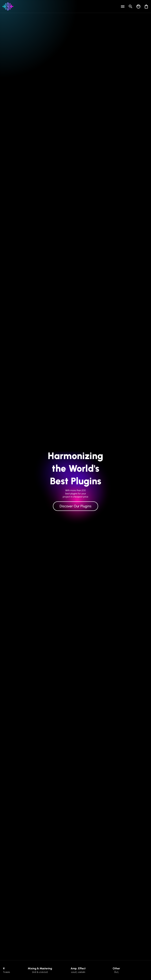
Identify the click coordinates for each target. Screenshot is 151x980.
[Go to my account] (138, 6)
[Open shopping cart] (146, 6)
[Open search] (131, 6)
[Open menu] (123, 6)
